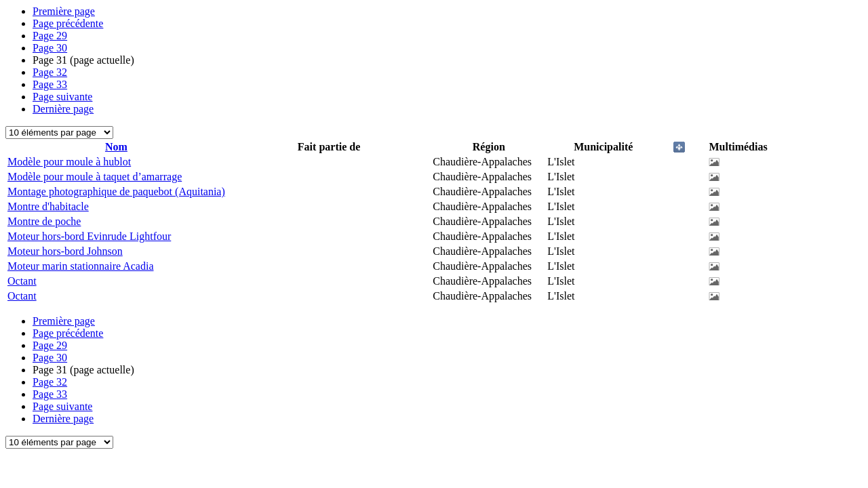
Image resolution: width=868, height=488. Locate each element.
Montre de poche (44, 221)
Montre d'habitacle (48, 206)
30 (50, 48)
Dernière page (63, 109)
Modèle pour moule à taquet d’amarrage (95, 177)
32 (50, 72)
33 (50, 84)
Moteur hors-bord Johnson (65, 251)
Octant (22, 281)
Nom (116, 147)
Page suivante (62, 97)
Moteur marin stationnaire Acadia (80, 266)
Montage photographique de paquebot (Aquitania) (116, 191)
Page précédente (68, 23)
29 (50, 36)
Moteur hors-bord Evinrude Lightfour (89, 236)
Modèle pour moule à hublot (69, 162)
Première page (64, 11)
